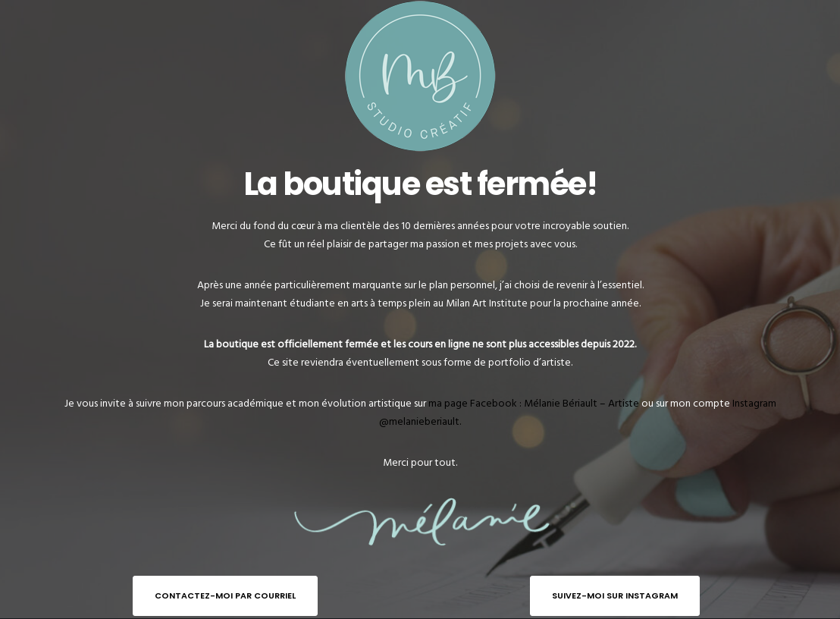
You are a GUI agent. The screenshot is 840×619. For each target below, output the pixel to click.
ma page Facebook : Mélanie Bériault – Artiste (534, 403)
